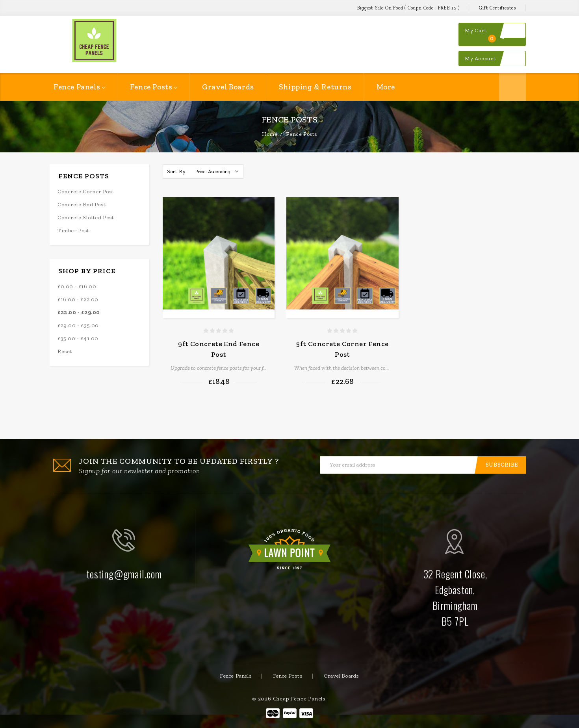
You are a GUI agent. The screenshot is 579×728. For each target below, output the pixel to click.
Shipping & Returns (315, 87)
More (386, 87)
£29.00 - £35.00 (78, 325)
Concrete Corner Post (86, 192)
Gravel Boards (228, 87)
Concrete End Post (82, 205)
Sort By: (177, 171)
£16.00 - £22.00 (78, 299)
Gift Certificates (497, 8)
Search (512, 87)
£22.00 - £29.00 (79, 312)
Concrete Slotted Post (86, 218)
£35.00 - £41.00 (78, 338)
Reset (65, 351)
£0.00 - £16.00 (77, 286)
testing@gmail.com (124, 574)
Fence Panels (79, 87)
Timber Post (73, 231)
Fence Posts (154, 87)
